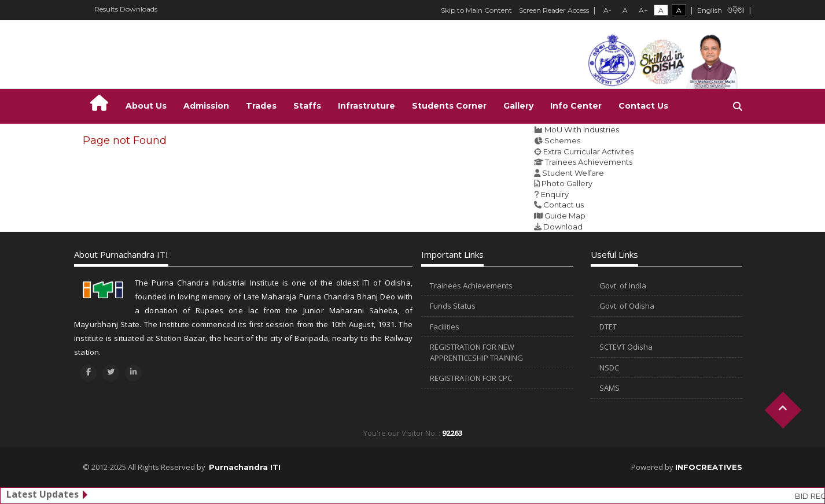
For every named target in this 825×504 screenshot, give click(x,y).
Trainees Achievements (589, 162)
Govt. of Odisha (627, 306)
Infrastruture (367, 106)
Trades (261, 106)
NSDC (609, 368)
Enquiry (555, 194)
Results (106, 9)
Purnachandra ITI (245, 467)
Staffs (307, 106)
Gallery (518, 106)
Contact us (563, 205)
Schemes (562, 140)
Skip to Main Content (476, 10)
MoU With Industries (582, 129)
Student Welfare (573, 173)
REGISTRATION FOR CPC (471, 378)
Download (563, 227)
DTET (608, 327)
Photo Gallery (567, 183)
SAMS (609, 388)
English (710, 10)
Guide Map (565, 216)
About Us (146, 106)
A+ (643, 10)
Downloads (139, 9)
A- (607, 10)
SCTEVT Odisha (626, 347)
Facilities (445, 327)
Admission (206, 106)
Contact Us (643, 106)
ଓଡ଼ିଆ (736, 11)
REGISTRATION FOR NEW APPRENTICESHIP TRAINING (476, 352)
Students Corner (449, 106)
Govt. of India (623, 286)
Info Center (576, 106)
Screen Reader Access (554, 10)
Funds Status (453, 306)
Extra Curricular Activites (588, 151)
